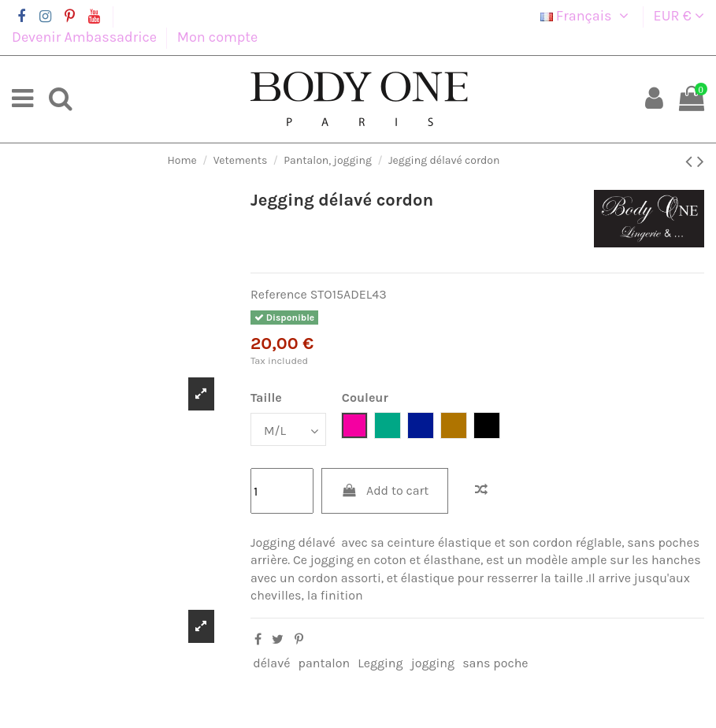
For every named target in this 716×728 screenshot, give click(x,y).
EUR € (679, 16)
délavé (271, 663)
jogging (433, 663)
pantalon (325, 663)
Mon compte (218, 37)
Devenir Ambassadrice (86, 37)
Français (587, 16)
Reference (279, 294)
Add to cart (385, 490)
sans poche (495, 663)
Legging (380, 663)
